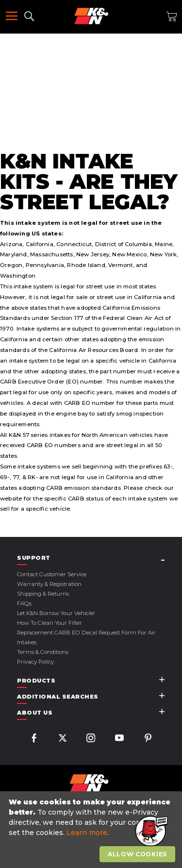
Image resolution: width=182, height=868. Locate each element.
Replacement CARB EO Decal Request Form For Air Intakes (86, 637)
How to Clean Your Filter (50, 623)
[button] (150, 832)
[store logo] (91, 16)
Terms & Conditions (43, 652)
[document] (92, 830)
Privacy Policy (35, 662)
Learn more (87, 833)
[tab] (95, 558)
